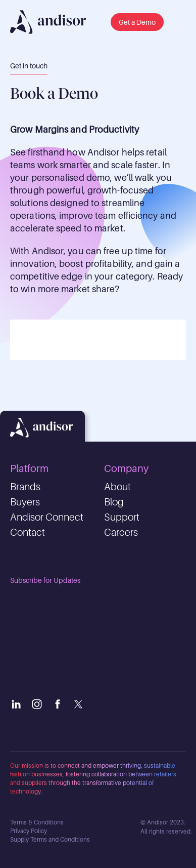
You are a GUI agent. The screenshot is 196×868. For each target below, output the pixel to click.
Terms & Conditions (37, 822)
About (117, 487)
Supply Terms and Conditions (50, 839)
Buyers (25, 502)
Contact (28, 532)
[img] (48, 22)
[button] (137, 22)
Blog (114, 502)
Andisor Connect (47, 517)
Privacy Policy (29, 831)
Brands (25, 487)
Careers (121, 532)
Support (122, 517)
